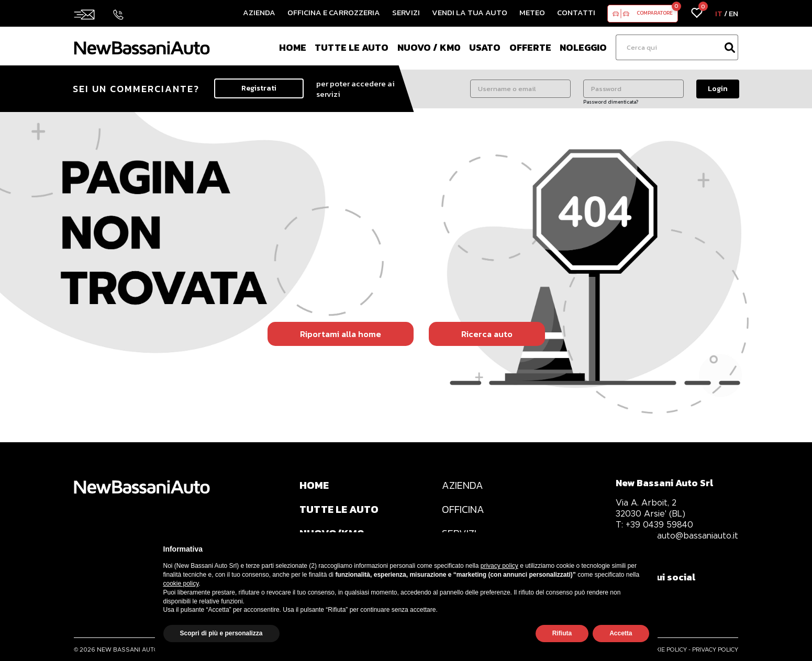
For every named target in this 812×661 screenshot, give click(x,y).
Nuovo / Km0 (429, 47)
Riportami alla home (341, 334)
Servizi (406, 12)
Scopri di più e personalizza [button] (221, 633)
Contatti (576, 12)
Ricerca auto (487, 334)
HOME (314, 486)
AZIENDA (464, 486)
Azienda (259, 12)
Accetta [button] (621, 633)
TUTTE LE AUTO (340, 510)
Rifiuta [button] (562, 633)
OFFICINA (464, 510)
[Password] (633, 89)
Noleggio (583, 47)
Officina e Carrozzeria (334, 12)
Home (293, 47)
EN (733, 13)
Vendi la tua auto (470, 12)
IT (719, 13)
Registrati (259, 88)
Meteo (532, 12)
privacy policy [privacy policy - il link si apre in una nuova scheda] (499, 566)
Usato (485, 47)
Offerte (530, 47)
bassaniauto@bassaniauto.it (677, 536)
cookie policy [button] (181, 584)
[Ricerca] (669, 47)
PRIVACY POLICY (715, 649)
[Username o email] (520, 89)
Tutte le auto (352, 47)
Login (718, 89)
